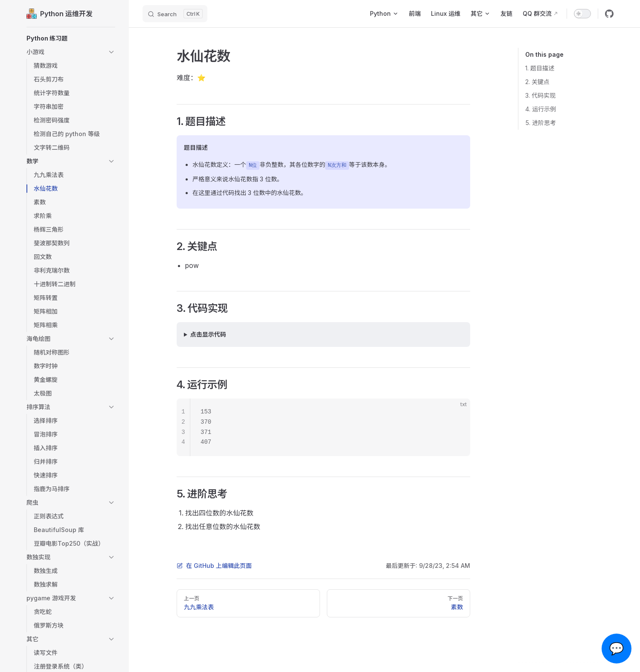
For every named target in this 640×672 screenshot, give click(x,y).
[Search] (175, 14)
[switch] (582, 14)
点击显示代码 (208, 334)
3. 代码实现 (540, 95)
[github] (609, 14)
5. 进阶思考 (541, 123)
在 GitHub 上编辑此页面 (214, 566)
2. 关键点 (537, 82)
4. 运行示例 (541, 109)
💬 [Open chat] (617, 649)
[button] (71, 38)
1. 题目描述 (540, 68)
